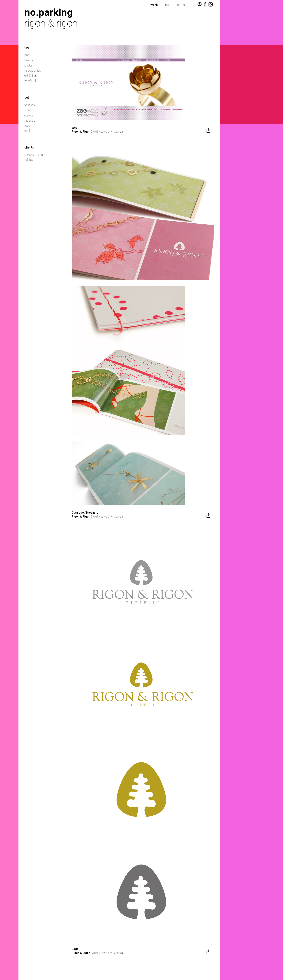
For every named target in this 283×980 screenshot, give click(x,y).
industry (30, 120)
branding (30, 60)
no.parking (49, 12)
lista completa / (35, 155)
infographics (33, 71)
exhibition (31, 76)
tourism (30, 105)
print (27, 55)
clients (29, 147)
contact (182, 5)
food (27, 126)
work (154, 5)
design (29, 110)
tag (27, 48)
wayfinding (32, 81)
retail (27, 131)
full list (29, 160)
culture (29, 115)
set (27, 97)
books (28, 65)
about (168, 5)
